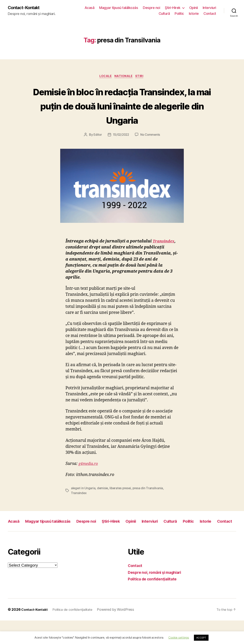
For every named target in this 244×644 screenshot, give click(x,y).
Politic (179, 14)
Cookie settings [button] (179, 637)
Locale (105, 77)
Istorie (194, 14)
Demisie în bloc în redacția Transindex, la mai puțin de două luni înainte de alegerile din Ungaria (122, 113)
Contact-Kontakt (26, 8)
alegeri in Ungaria (83, 503)
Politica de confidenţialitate (155, 602)
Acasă (90, 8)
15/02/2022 (121, 150)
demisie (103, 503)
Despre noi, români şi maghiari (157, 596)
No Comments (151, 150)
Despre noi (151, 8)
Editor (97, 150)
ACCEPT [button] (201, 638)
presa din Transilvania (150, 503)
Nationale (124, 77)
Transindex (165, 256)
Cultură (164, 14)
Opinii (194, 8)
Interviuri (209, 8)
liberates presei (122, 503)
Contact (210, 14)
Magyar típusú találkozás (119, 8)
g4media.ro (89, 479)
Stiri (142, 77)
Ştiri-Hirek (173, 8)
